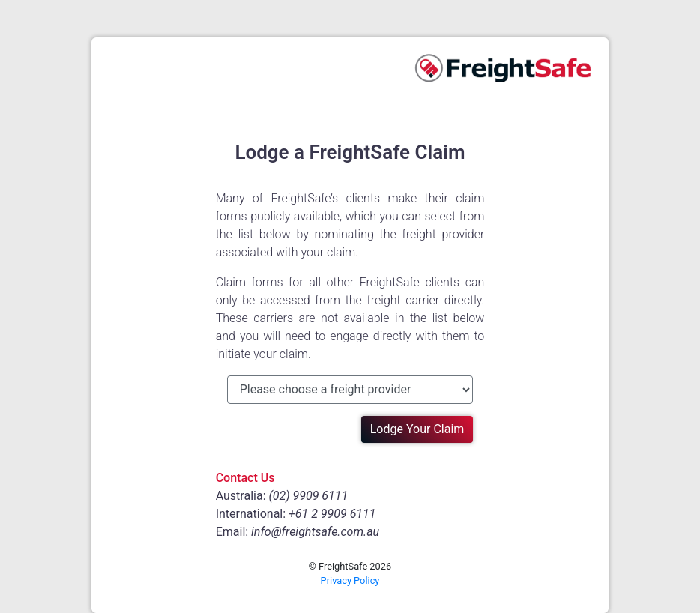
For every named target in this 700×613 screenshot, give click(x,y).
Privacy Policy (350, 580)
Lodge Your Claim (417, 429)
